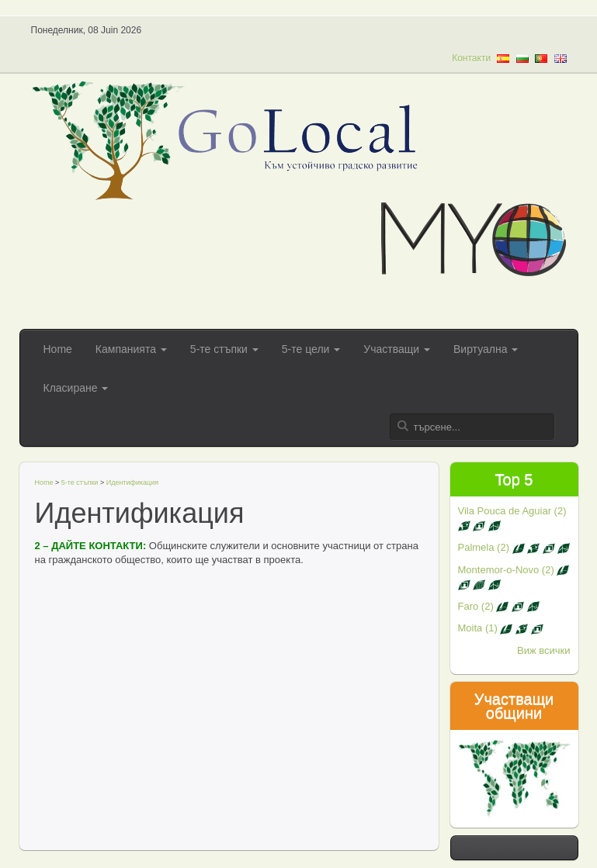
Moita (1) (501, 628)
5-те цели (311, 349)
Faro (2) (499, 606)
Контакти (471, 58)
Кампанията (131, 349)
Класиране (76, 388)
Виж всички (544, 650)
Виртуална (486, 349)
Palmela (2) (514, 547)
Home (58, 349)
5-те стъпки (224, 349)
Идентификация (132, 482)
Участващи (397, 349)
